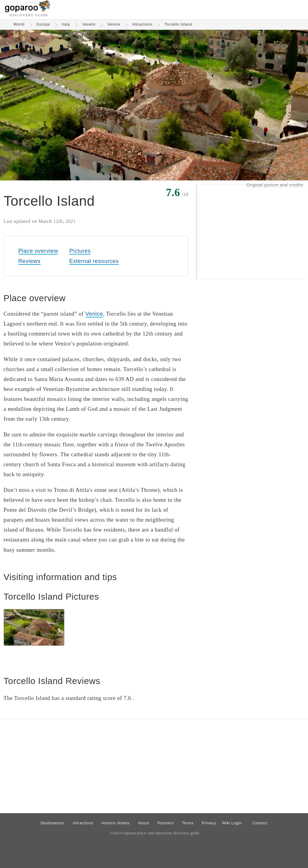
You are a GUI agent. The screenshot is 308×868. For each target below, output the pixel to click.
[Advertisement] (253, 232)
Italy (66, 24)
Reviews (29, 261)
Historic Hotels (116, 823)
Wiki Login (232, 823)
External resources (94, 261)
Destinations (52, 823)
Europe (43, 24)
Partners (165, 823)
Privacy (209, 823)
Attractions (142, 24)
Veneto (89, 24)
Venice (114, 24)
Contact (260, 823)
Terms (188, 823)
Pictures (80, 251)
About (144, 823)
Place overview (38, 251)
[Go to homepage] (28, 11)
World (19, 24)
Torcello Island (178, 24)
